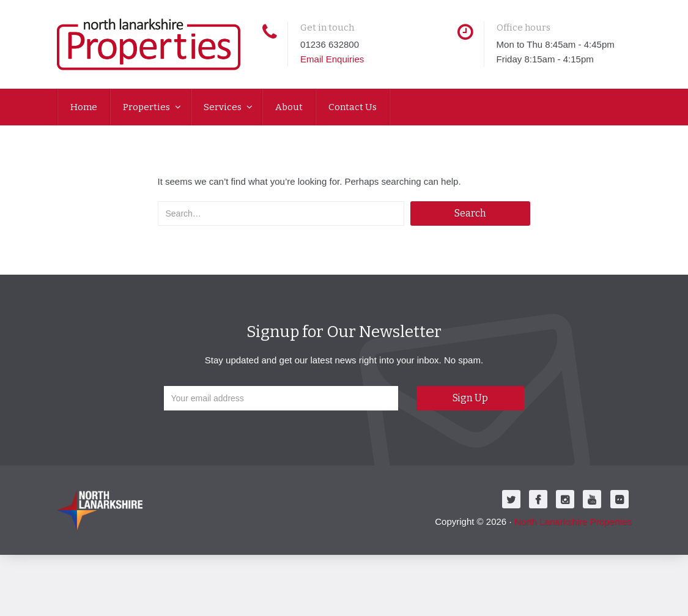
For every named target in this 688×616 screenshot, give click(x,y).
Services (224, 107)
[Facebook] (538, 499)
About (289, 107)
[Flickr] (620, 499)
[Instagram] (565, 499)
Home (84, 107)
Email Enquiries (332, 59)
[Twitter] (511, 499)
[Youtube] (592, 499)
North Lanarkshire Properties (573, 521)
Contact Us (353, 107)
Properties (147, 107)
